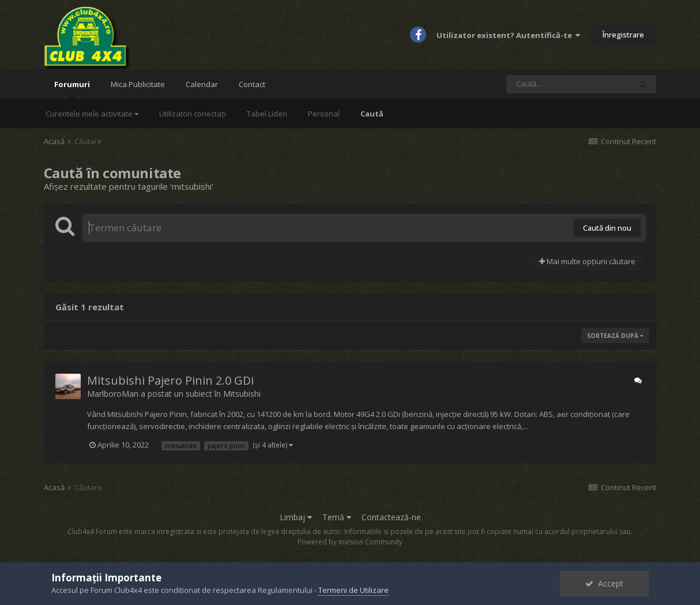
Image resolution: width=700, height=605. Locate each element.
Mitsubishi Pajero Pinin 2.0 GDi (170, 380)
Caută (372, 114)
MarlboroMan (113, 394)
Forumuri (72, 89)
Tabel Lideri (267, 114)
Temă (337, 517)
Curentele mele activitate (92, 114)
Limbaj (296, 517)
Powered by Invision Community (350, 542)
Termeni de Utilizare (353, 590)
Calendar (202, 84)
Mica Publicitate (138, 84)
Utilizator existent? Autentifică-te (508, 35)
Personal (324, 114)
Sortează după (615, 336)
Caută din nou (607, 228)
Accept (604, 583)
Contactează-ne (391, 517)
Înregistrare (623, 35)
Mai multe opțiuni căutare (587, 261)
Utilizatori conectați (193, 114)
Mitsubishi (242, 394)
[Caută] (569, 84)
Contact (252, 84)
